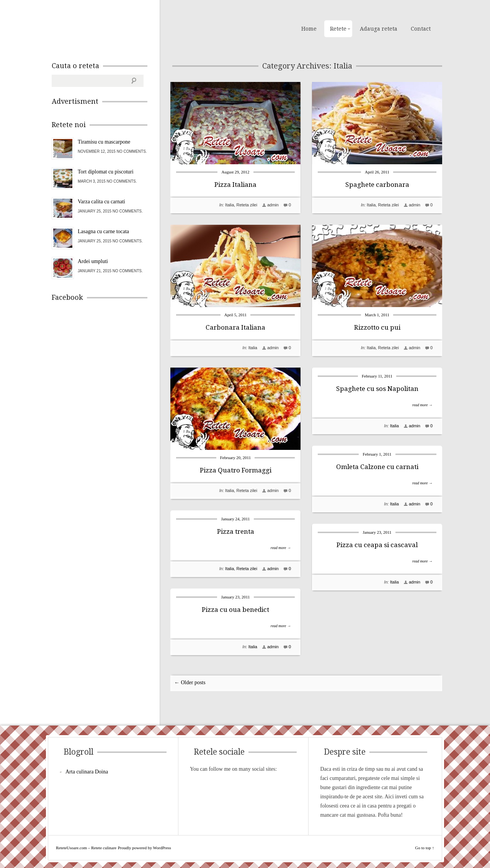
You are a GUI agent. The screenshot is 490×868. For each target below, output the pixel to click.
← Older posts (190, 682)
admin (273, 205)
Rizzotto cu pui (377, 327)
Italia (229, 205)
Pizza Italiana (235, 185)
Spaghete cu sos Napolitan (377, 389)
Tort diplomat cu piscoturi (106, 172)
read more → (422, 405)
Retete (338, 29)
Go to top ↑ (425, 848)
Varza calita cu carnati (101, 202)
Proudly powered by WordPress (145, 848)
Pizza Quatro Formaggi (236, 470)
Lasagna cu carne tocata (103, 231)
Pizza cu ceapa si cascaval (377, 545)
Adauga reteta (379, 29)
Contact (421, 29)
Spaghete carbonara (377, 185)
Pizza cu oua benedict (235, 610)
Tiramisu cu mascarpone (104, 142)
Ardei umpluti (93, 261)
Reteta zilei (247, 205)
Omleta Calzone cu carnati (377, 467)
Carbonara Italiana (235, 327)
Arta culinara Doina (87, 772)
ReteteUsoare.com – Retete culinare (107, 28)
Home (309, 29)
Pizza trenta (236, 531)
